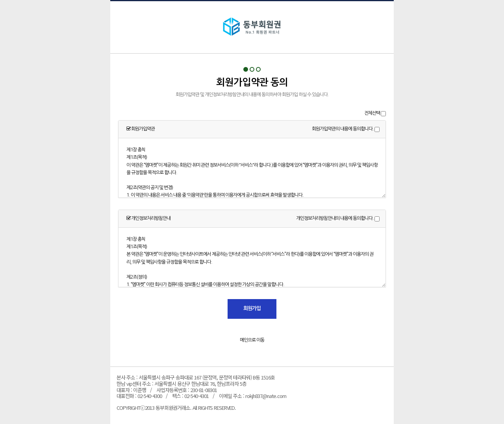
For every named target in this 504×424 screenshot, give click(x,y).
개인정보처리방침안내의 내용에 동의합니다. (335, 218)
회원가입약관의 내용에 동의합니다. (343, 129)
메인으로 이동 (252, 340)
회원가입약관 (252, 27)
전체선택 (372, 113)
